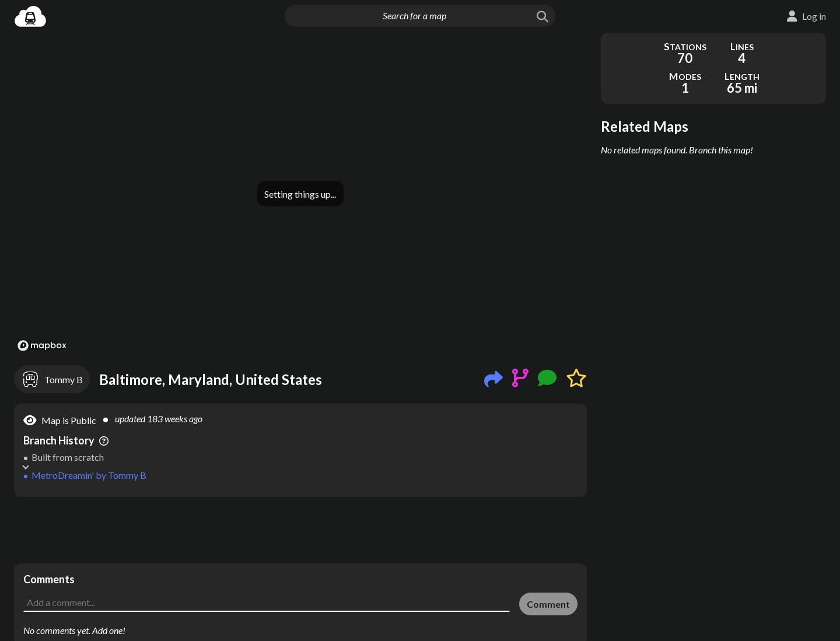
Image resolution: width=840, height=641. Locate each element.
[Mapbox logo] (42, 346)
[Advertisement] (300, 530)
